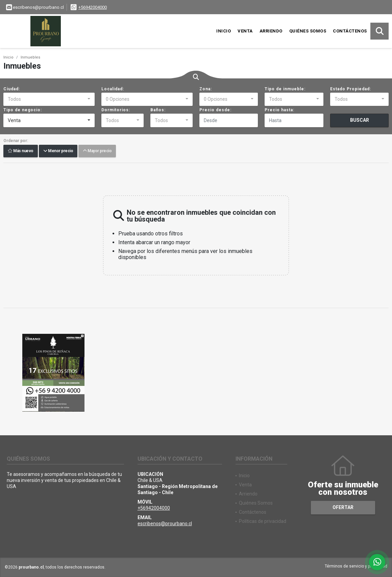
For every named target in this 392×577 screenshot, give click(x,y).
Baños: (158, 110)
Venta (245, 31)
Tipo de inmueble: (285, 89)
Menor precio (58, 151)
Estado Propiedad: (351, 89)
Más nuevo (21, 151)
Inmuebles (30, 57)
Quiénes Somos (308, 31)
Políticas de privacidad (263, 521)
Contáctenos (350, 31)
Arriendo (271, 31)
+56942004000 (93, 7)
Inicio (224, 31)
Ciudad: (12, 89)
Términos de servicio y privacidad (356, 566)
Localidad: (113, 89)
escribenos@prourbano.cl (165, 524)
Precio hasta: (279, 110)
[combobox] (49, 99)
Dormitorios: (116, 110)
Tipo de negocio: (23, 110)
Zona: (206, 89)
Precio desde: (215, 110)
